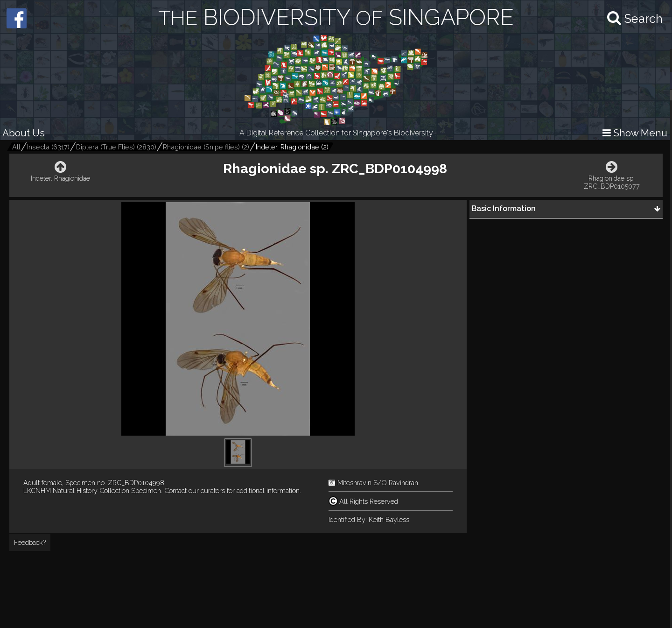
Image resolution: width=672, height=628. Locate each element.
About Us (24, 133)
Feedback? (30, 542)
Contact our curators (195, 490)
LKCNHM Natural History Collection (76, 490)
